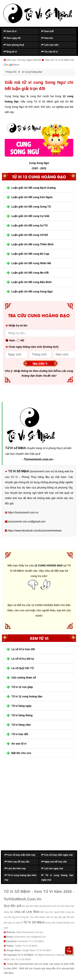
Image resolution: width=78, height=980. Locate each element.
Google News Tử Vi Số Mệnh (37, 950)
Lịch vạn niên (50, 45)
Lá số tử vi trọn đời (23, 649)
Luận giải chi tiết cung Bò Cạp (30, 254)
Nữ (20, 340)
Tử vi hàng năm (21, 725)
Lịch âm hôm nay (15, 868)
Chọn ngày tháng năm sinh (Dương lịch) (32, 347)
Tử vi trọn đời (20, 734)
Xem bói (47, 38)
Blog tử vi (10, 52)
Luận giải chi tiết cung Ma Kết (30, 273)
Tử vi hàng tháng (22, 715)
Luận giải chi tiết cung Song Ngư (32, 292)
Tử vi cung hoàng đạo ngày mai (57, 878)
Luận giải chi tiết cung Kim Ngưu (32, 197)
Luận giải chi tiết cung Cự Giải (30, 216)
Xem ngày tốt (12, 38)
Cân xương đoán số (24, 678)
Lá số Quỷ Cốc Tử (22, 668)
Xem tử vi (10, 31)
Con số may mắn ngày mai (57, 855)
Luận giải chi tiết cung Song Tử (31, 207)
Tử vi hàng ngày (21, 706)
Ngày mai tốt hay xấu (54, 862)
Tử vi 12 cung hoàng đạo (27, 696)
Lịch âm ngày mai (52, 868)
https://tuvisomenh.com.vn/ (30, 932)
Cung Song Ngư (39, 163)
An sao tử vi (19, 744)
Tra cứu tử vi (49, 52)
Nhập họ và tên (16, 325)
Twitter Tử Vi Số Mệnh (26, 946)
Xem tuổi (47, 31)
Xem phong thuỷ (14, 45)
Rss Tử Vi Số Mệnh (21, 959)
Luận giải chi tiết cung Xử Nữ (30, 235)
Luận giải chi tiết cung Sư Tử (29, 225)
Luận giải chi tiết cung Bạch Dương (34, 188)
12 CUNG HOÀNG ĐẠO (48, 565)
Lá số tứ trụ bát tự (23, 659)
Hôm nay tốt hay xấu (17, 862)
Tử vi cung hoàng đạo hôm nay (20, 878)
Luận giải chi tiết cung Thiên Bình (33, 244)
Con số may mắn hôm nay (20, 855)
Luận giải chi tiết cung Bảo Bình (31, 282)
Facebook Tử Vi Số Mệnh (31, 941)
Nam (10, 340)
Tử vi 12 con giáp (22, 687)
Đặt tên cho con (21, 753)
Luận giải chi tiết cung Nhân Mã (31, 263)
